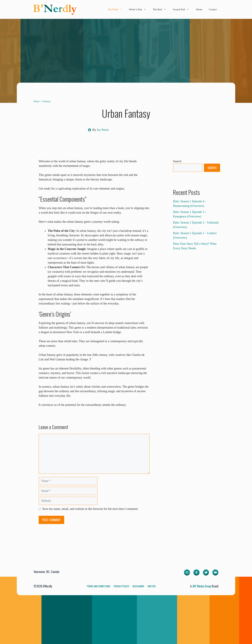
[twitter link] (206, 572)
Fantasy (47, 101)
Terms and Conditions (98, 586)
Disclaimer (138, 586)
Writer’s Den (139, 9)
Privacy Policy (121, 586)
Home (37, 101)
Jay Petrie (103, 130)
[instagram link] (187, 572)
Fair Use (152, 586)
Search (177, 161)
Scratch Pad (183, 9)
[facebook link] (196, 572)
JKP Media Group (202, 586)
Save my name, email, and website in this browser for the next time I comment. (90, 509)
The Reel (161, 9)
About (199, 9)
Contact (213, 9)
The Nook (117, 9)
